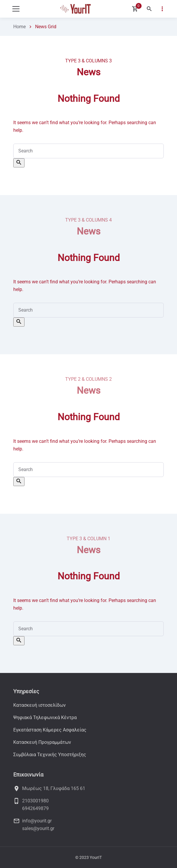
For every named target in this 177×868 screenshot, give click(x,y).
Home (19, 27)
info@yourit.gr (37, 821)
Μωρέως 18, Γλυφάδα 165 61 (54, 788)
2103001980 (35, 801)
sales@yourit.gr (38, 828)
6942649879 (35, 808)
